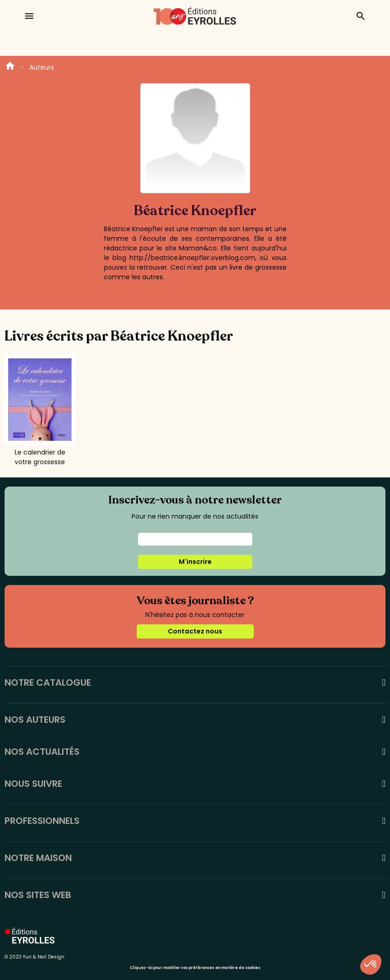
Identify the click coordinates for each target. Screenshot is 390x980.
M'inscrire (195, 562)
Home (10, 67)
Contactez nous (195, 631)
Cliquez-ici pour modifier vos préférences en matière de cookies (195, 968)
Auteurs (42, 67)
